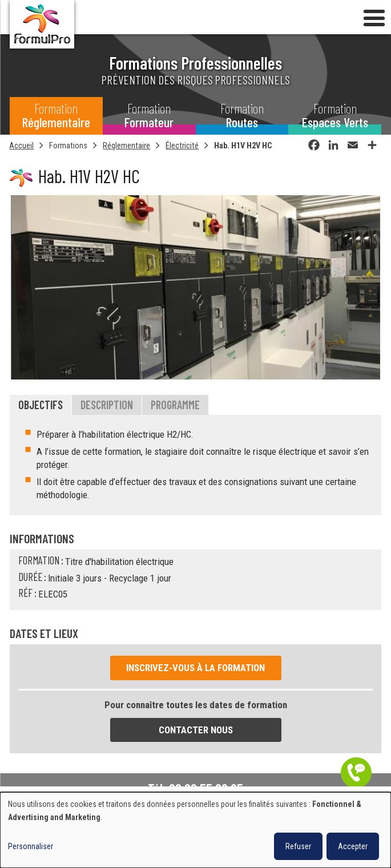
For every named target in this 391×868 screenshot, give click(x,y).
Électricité (182, 146)
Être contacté (356, 773)
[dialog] (195, 830)
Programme (175, 405)
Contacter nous (196, 730)
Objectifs (41, 405)
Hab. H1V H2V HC (243, 146)
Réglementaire (126, 146)
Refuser (298, 846)
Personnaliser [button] (31, 846)
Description (107, 405)
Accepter (353, 846)
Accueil (21, 146)
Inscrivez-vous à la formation (195, 668)
